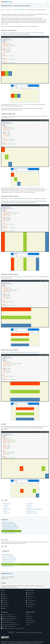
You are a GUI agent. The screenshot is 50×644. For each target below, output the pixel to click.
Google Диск (6, 603)
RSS (4, 593)
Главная (3, 10)
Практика (30, 603)
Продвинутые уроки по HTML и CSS (11, 624)
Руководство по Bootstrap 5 (9, 626)
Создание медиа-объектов (9, 529)
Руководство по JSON (8, 620)
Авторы (27, 615)
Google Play (6, 605)
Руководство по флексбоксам (19, 10)
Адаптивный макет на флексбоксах (11, 526)
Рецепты (30, 599)
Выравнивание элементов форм (10, 528)
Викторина (30, 606)
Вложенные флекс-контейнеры (10, 525)
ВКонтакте (5, 599)
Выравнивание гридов (32, 513)
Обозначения (29, 616)
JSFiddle (5, 595)
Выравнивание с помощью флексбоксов (12, 531)
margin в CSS (7, 513)
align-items (8, 33)
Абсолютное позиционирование (34, 509)
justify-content (9, 199)
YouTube (5, 606)
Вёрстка (8, 10)
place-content (9, 352)
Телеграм (5, 601)
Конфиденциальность (31, 622)
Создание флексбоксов (8, 522)
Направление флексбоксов (9, 533)
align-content (9, 277)
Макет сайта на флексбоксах (9, 524)
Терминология (29, 618)
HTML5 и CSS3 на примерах (9, 616)
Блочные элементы (31, 511)
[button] (47, 2)
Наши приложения (30, 620)
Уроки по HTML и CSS (8, 615)
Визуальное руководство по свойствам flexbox (13, 628)
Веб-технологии (31, 597)
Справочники (31, 593)
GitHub (5, 597)
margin (20, 426)
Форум (5, 608)
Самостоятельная (32, 605)
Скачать (28, 624)
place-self (29, 507)
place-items (29, 505)
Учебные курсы (31, 601)
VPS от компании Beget (37, 632)
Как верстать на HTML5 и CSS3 (10, 622)
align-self (22, 33)
